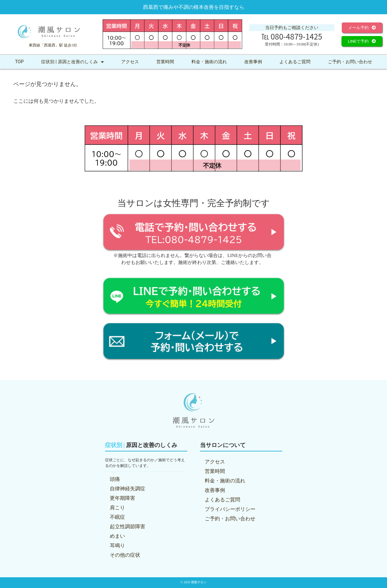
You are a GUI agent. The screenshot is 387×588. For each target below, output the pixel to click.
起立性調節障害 (128, 527)
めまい (117, 536)
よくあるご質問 (295, 62)
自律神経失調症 (128, 489)
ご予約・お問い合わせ (350, 62)
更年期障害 (122, 498)
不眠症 (117, 517)
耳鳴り (117, 545)
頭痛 (115, 479)
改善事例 (253, 62)
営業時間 (165, 62)
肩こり (117, 508)
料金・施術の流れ (209, 62)
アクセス (130, 62)
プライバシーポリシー (230, 509)
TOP (19, 62)
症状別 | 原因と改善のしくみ (72, 62)
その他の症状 (125, 555)
